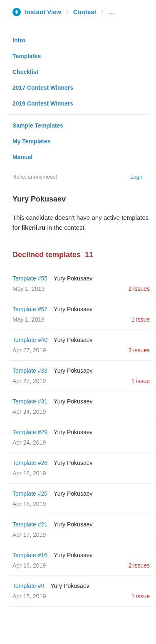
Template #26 (30, 463)
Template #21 (30, 524)
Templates (27, 56)
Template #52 (30, 309)
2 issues (139, 289)
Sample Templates (38, 125)
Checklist (25, 72)
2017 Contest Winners (43, 88)
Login (137, 177)
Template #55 (30, 278)
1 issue (141, 320)
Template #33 (30, 371)
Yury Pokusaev (73, 278)
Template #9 (28, 586)
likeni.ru (120, 12)
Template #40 (30, 340)
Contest (85, 12)
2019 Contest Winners (43, 103)
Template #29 (30, 432)
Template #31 (30, 401)
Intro (19, 40)
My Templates (32, 141)
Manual (22, 157)
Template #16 (30, 555)
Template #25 (30, 494)
